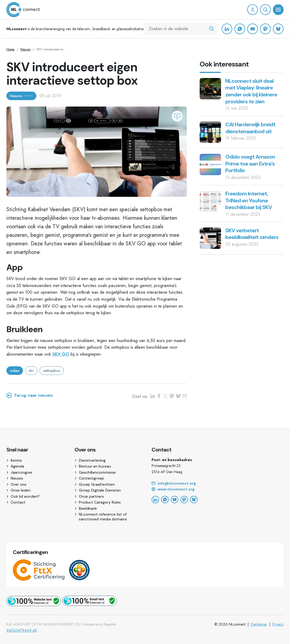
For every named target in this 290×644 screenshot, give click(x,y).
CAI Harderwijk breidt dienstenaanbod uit (250, 128)
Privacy (278, 624)
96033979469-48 (22, 630)
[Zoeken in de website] (211, 29)
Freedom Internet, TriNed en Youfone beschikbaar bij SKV (249, 200)
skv (31, 371)
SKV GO (61, 354)
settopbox (52, 371)
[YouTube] (253, 29)
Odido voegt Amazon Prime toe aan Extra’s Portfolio (250, 164)
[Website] (218, 489)
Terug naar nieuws (30, 395)
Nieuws (25, 49)
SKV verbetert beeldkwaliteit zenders (252, 234)
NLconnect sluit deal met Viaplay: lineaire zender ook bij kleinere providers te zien (251, 91)
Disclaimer (259, 624)
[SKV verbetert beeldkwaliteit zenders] (210, 237)
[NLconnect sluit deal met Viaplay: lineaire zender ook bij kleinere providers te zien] (210, 88)
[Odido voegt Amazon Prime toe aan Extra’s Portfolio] (210, 164)
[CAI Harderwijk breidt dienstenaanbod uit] (210, 132)
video (15, 371)
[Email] (218, 484)
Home (10, 49)
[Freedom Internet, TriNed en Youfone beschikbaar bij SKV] (210, 201)
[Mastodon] (265, 29)
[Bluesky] (278, 29)
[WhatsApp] (240, 29)
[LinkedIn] (227, 29)
